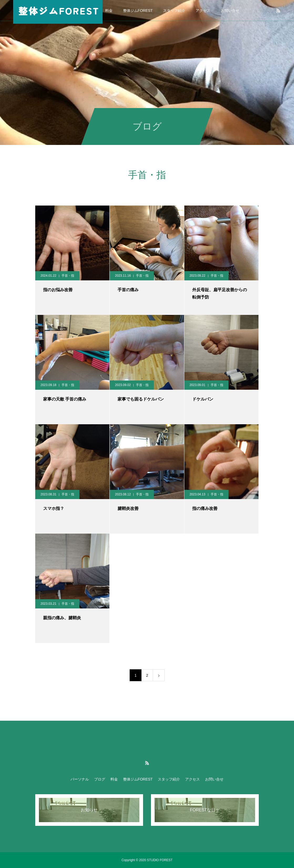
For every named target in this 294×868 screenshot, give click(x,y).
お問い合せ (230, 11)
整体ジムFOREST (138, 11)
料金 (109, 11)
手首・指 (68, 276)
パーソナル (80, 779)
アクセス (203, 11)
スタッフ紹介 (174, 11)
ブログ (100, 779)
